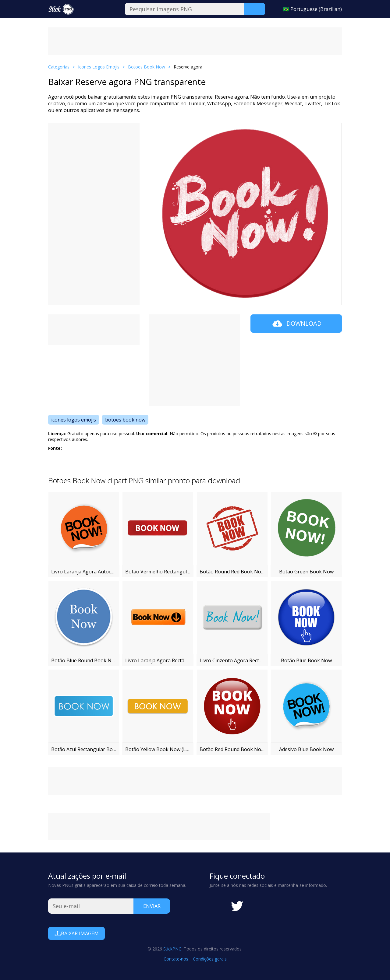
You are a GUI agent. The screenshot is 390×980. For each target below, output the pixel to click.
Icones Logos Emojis (99, 67)
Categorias (59, 67)
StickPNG (172, 949)
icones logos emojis (74, 420)
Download (296, 324)
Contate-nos (176, 959)
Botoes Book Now (147, 67)
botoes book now (125, 420)
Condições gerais (210, 959)
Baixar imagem (76, 933)
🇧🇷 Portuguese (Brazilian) (312, 9)
